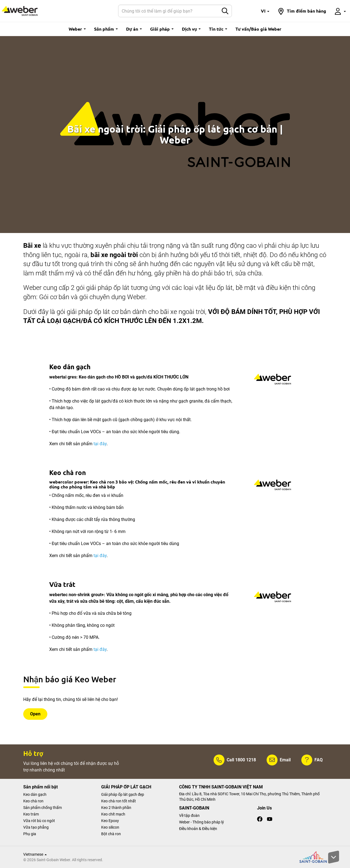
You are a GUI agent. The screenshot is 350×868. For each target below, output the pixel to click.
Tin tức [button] (218, 29)
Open (35, 714)
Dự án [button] (134, 29)
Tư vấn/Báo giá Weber (258, 29)
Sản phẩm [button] (106, 29)
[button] (265, 11)
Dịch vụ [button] (191, 29)
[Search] (169, 11)
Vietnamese (35, 854)
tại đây (100, 444)
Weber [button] (77, 29)
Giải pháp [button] (162, 29)
